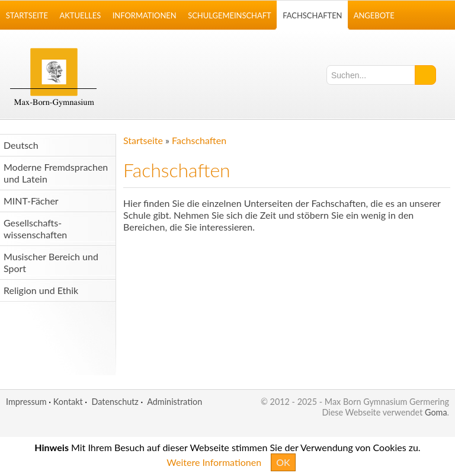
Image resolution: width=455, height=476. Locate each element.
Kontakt (68, 402)
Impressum (26, 402)
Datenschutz (115, 402)
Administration (174, 402)
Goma (436, 412)
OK (283, 462)
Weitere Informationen (214, 462)
